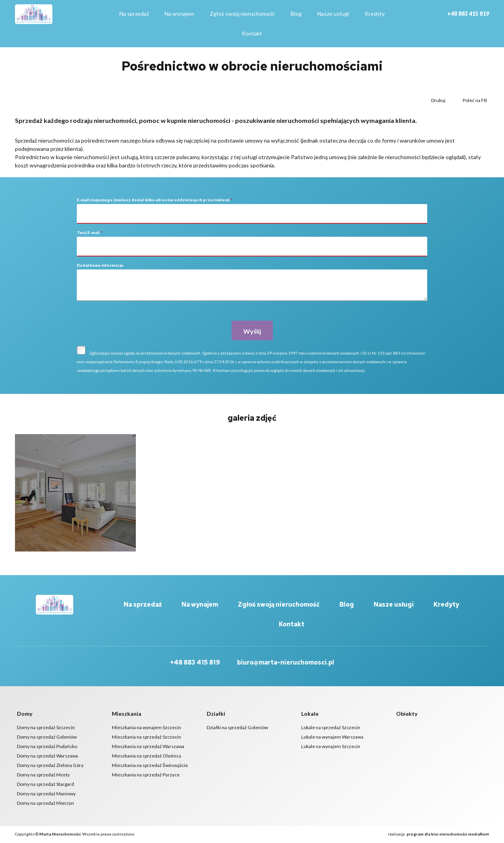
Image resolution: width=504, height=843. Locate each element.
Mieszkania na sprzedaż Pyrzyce (146, 775)
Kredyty (375, 14)
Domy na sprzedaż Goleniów (47, 738)
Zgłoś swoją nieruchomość (242, 14)
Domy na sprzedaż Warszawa (47, 757)
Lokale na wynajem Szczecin (331, 747)
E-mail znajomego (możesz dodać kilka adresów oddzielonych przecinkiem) (155, 200)
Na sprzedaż (134, 14)
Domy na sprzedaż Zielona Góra (50, 766)
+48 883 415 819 (468, 14)
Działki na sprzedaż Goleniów (237, 728)
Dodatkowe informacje (100, 265)
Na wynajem (179, 14)
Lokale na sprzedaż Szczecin (331, 728)
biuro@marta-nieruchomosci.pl (286, 663)
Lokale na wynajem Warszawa (332, 738)
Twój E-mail (90, 232)
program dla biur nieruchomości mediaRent (448, 835)
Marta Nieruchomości (60, 835)
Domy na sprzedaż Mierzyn (45, 804)
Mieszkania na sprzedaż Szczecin (146, 738)
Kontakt (252, 33)
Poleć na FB (474, 100)
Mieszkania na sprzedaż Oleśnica (146, 757)
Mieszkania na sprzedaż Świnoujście (150, 766)
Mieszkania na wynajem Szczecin (146, 728)
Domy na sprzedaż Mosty (43, 775)
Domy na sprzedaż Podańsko (47, 747)
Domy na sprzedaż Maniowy (46, 794)
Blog (296, 14)
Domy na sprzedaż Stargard (45, 785)
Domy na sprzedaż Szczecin (46, 728)
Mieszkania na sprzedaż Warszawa (148, 747)
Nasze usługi (333, 14)
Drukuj (438, 100)
